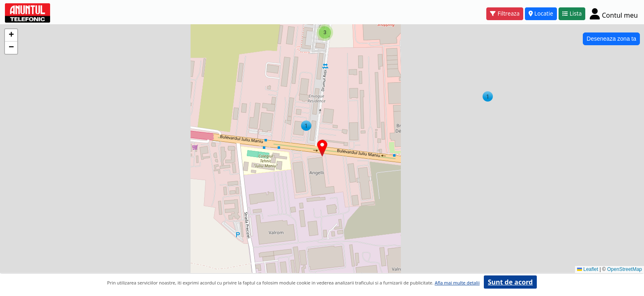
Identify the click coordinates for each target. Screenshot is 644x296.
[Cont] (614, 14)
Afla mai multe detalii (457, 283)
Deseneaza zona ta (611, 39)
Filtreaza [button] (505, 13)
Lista (572, 13)
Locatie (541, 13)
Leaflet (588, 269)
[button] (488, 96)
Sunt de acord (510, 282)
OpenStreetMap (624, 269)
